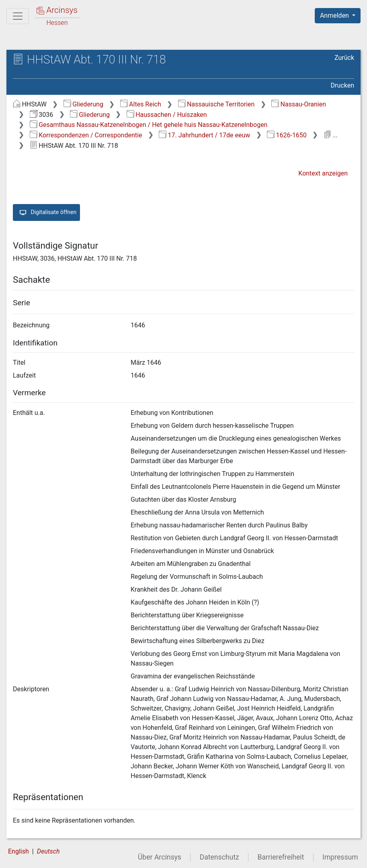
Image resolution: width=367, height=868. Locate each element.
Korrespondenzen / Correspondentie (86, 135)
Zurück (344, 58)
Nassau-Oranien (299, 104)
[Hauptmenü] (18, 16)
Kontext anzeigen (323, 173)
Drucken (342, 85)
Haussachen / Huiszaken (167, 115)
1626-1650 (287, 135)
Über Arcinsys (160, 857)
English (18, 851)
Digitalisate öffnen (46, 212)
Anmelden (335, 15)
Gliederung (83, 104)
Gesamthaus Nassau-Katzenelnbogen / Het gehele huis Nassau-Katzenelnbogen (149, 125)
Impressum (340, 857)
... (331, 135)
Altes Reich (141, 104)
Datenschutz (219, 857)
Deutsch (48, 851)
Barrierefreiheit (281, 857)
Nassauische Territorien (216, 104)
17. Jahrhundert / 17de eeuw (204, 135)
